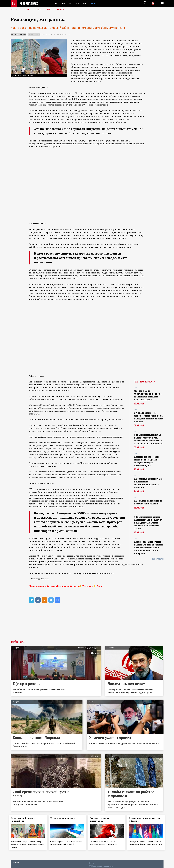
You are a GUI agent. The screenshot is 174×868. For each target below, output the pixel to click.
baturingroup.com (104, 866)
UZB (86, 3)
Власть (44, 34)
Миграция (60, 34)
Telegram (87, 586)
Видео (39, 10)
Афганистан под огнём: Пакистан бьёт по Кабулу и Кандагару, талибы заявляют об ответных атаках (148, 523)
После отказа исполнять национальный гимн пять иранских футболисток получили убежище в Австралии (149, 548)
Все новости (158, 559)
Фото (50, 10)
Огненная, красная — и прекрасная (102, 819)
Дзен (99, 586)
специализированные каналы (65, 489)
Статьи (27, 10)
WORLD (95, 3)
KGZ (64, 3)
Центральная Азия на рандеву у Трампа (146, 819)
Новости (14, 10)
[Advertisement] (87, 623)
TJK (71, 3)
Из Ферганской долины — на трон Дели (26, 819)
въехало (132, 64)
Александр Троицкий (19, 34)
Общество (52, 34)
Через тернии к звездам (64, 818)
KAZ (57, 3)
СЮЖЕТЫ (62, 10)
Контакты (16, 861)
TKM (79, 3)
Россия (68, 34)
